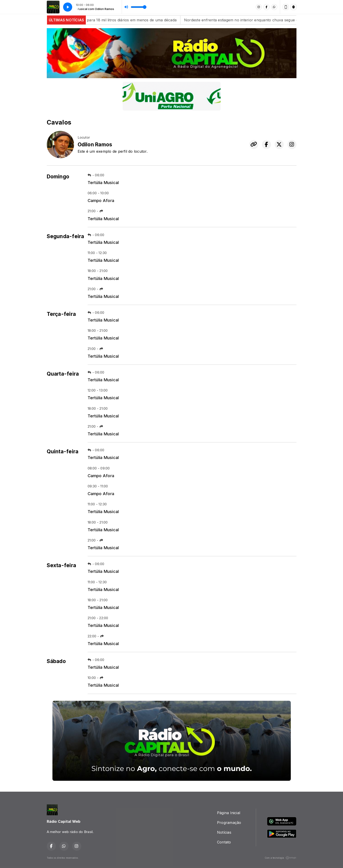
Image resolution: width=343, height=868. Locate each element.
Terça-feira (61, 314)
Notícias (224, 832)
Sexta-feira (62, 565)
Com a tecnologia (281, 858)
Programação (229, 823)
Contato (224, 842)
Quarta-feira (63, 374)
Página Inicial (229, 813)
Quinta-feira (63, 451)
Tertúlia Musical (103, 182)
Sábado (56, 661)
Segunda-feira (65, 236)
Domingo (58, 177)
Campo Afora (101, 200)
